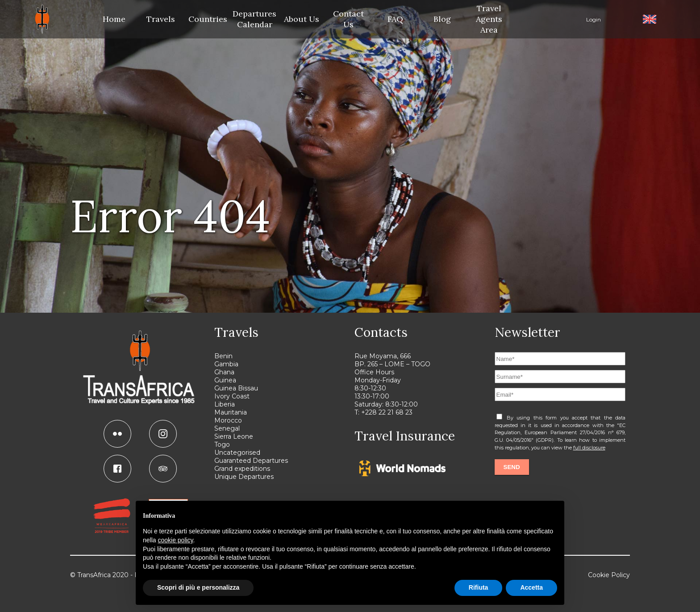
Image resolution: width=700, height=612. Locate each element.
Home (114, 19)
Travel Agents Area (489, 19)
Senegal (227, 428)
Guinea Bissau (236, 388)
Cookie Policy (609, 575)
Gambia (226, 364)
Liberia (225, 404)
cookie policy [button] (175, 540)
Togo (222, 444)
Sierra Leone (234, 436)
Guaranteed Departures (251, 461)
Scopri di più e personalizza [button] (198, 587)
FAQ (395, 19)
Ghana (224, 372)
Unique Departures (244, 477)
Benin (223, 356)
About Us (302, 19)
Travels (161, 19)
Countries (208, 19)
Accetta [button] (531, 587)
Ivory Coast (232, 396)
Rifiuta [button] (479, 587)
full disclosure (589, 448)
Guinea (225, 380)
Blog (442, 19)
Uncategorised (237, 453)
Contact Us (348, 19)
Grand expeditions (242, 469)
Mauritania (231, 412)
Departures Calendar (255, 19)
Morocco (228, 420)
